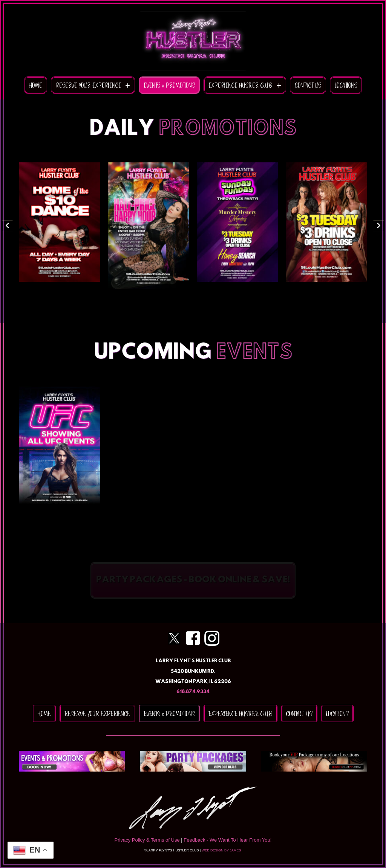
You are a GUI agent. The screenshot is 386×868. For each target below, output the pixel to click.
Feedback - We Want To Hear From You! (227, 840)
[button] (8, 226)
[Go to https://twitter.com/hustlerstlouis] (174, 638)
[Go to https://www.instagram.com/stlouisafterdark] (212, 638)
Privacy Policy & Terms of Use (147, 840)
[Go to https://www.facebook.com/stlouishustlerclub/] (193, 639)
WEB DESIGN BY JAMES (222, 850)
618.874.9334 (193, 692)
